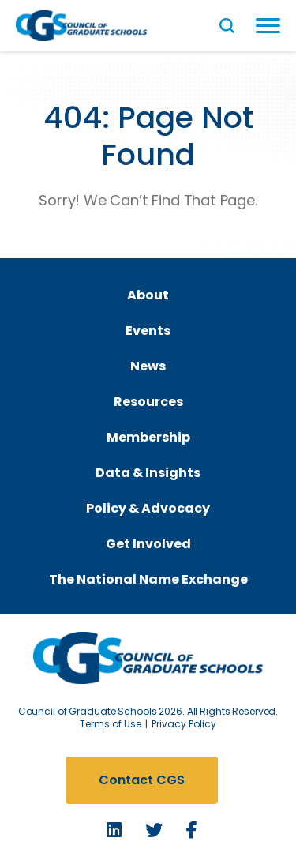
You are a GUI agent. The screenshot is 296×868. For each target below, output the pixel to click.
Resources (148, 402)
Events (148, 331)
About (148, 295)
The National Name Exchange (148, 579)
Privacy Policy (184, 724)
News (148, 366)
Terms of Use (111, 724)
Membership (148, 437)
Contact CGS (142, 780)
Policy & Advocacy (148, 508)
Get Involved (148, 544)
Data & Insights (148, 473)
